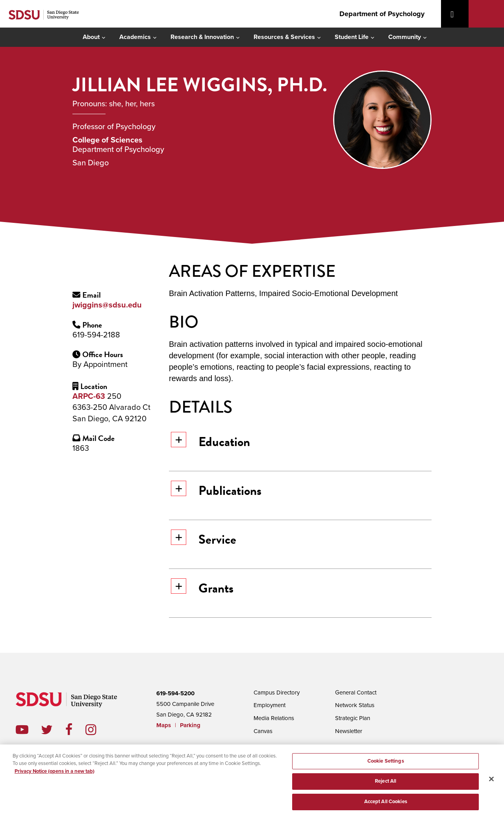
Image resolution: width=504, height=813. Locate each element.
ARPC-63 (89, 396)
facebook (75, 730)
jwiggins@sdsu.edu (107, 305)
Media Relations (274, 717)
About (91, 37)
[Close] (491, 785)
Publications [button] (216, 490)
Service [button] (204, 539)
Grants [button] (202, 588)
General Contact (356, 692)
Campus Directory (277, 692)
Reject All (385, 787)
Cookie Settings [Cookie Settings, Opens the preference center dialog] (386, 766)
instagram (97, 730)
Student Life (352, 37)
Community (405, 37)
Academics (135, 37)
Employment (270, 704)
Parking (190, 725)
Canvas (263, 730)
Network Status (355, 704)
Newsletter (349, 730)
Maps (164, 725)
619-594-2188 (96, 335)
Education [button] (210, 442)
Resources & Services (284, 37)
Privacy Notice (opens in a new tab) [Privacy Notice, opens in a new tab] (55, 775)
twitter (53, 730)
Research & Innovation (202, 37)
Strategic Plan (353, 717)
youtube (22, 730)
